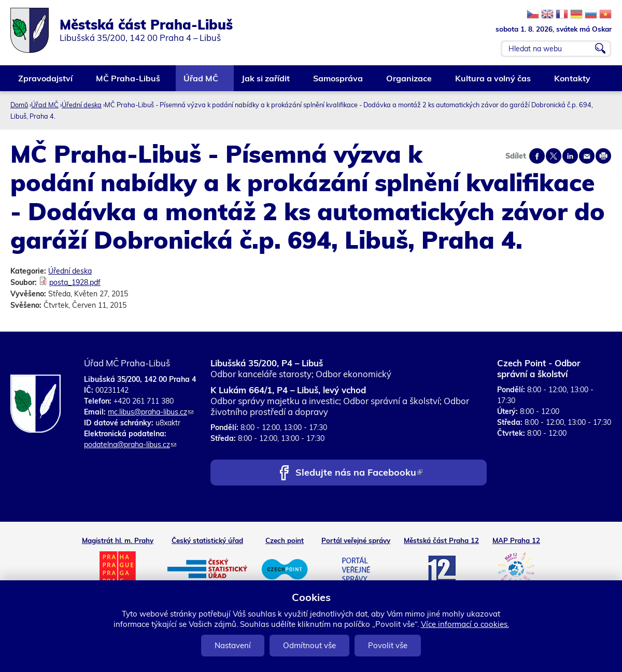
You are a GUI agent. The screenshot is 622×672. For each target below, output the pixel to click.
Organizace (409, 82)
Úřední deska (82, 105)
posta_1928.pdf (75, 282)
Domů (19, 105)
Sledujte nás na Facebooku (359, 473)
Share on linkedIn (570, 156)
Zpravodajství (46, 82)
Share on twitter (554, 156)
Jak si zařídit (266, 82)
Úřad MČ (201, 82)
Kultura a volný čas (493, 82)
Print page (603, 156)
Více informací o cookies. (465, 624)
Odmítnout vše (309, 645)
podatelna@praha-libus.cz (130, 445)
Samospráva (338, 82)
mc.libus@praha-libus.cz (151, 412)
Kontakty (573, 82)
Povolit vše (388, 645)
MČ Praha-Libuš (129, 82)
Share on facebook (537, 156)
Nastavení (233, 645)
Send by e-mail (587, 156)
